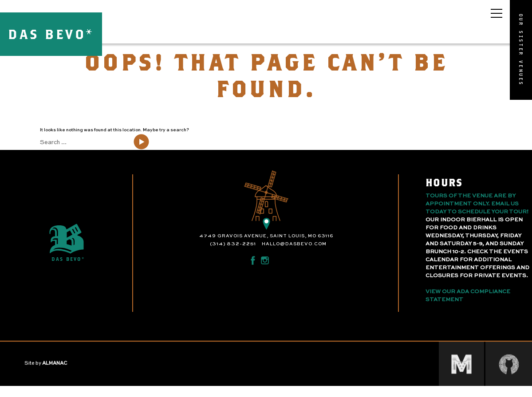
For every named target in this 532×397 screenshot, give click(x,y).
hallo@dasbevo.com (294, 244)
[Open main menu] (497, 13)
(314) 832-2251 (233, 244)
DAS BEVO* (51, 34)
